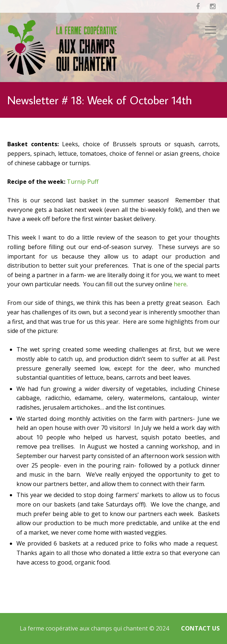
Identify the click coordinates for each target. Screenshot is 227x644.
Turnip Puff (83, 182)
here (180, 284)
